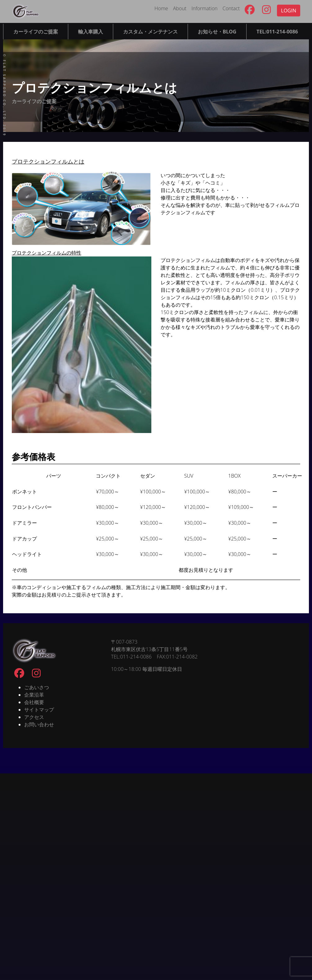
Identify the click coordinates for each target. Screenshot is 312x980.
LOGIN (289, 11)
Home (161, 8)
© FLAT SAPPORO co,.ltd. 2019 (4, 95)
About (180, 8)
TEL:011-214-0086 (277, 32)
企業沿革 (34, 695)
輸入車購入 (91, 32)
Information (204, 8)
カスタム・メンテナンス (150, 32)
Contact (231, 8)
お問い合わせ (39, 724)
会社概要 (34, 702)
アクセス (34, 717)
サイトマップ (39, 710)
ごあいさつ (37, 687)
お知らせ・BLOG (217, 32)
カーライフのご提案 (36, 32)
